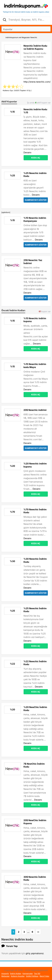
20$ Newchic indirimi (35, 410)
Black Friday (44, 976)
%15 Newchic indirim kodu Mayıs (35, 366)
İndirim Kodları (16, 974)
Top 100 (37, 974)
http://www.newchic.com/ (37, 82)
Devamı (27, 152)
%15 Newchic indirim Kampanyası (35, 219)
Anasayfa (5, 974)
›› (38, 932)
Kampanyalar (28, 974)
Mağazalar (5, 976)
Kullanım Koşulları (18, 976)
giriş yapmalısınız (35, 953)
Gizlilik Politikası (32, 976)
